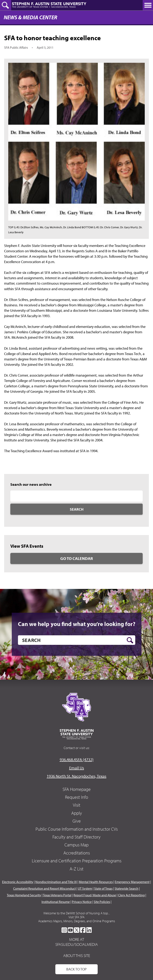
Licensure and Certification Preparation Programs (77, 861)
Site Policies (102, 902)
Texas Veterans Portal (57, 895)
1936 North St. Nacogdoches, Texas (76, 776)
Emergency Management (132, 882)
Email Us (77, 768)
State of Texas (103, 888)
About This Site (77, 955)
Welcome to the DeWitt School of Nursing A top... (77, 913)
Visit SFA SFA (76, 917)
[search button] (130, 640)
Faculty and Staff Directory (76, 837)
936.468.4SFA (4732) (77, 759)
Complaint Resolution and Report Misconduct (44, 888)
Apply (77, 813)
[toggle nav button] (148, 5)
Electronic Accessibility (18, 882)
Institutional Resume (56, 902)
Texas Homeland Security (24, 895)
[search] (77, 640)
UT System (85, 888)
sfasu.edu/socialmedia (77, 944)
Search (77, 509)
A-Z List (76, 869)
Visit (77, 805)
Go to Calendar (77, 558)
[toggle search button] (6, 5)
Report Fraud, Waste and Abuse (95, 895)
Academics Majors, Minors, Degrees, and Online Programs (77, 921)
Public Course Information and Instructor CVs (77, 829)
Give (77, 821)
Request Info (77, 797)
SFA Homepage (77, 789)
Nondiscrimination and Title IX (56, 882)
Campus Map (76, 845)
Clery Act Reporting (131, 895)
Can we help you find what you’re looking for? (77, 624)
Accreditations (77, 853)
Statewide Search (126, 888)
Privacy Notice (82, 902)
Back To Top (76, 969)
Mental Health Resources (96, 882)
